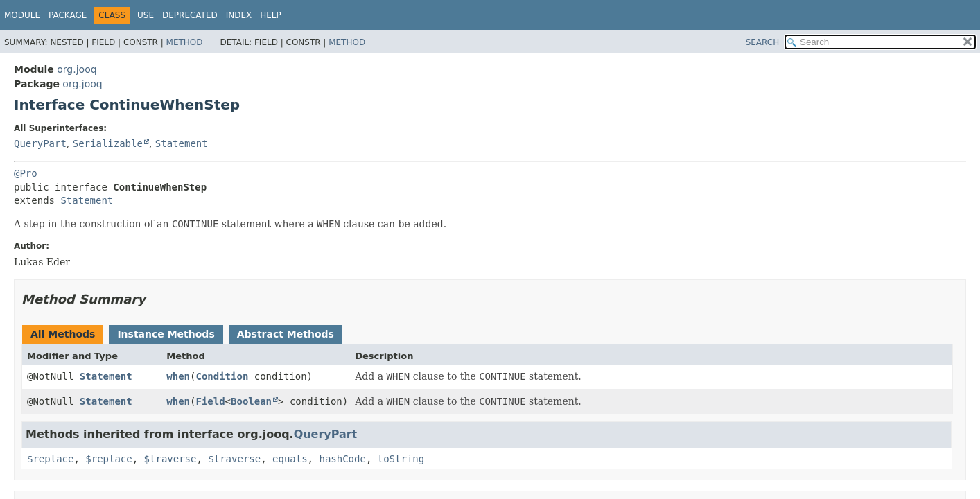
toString (401, 459)
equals (290, 459)
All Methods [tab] (63, 334)
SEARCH (763, 42)
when (178, 376)
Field (210, 401)
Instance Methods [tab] (166, 334)
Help (271, 15)
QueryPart (40, 143)
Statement (182, 143)
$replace (50, 459)
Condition (222, 376)
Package (68, 15)
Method (185, 42)
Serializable (108, 143)
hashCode (342, 459)
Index (239, 15)
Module (22, 15)
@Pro (26, 173)
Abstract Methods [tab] (286, 334)
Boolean (251, 401)
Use (146, 15)
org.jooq (77, 69)
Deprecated (190, 15)
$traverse (170, 459)
